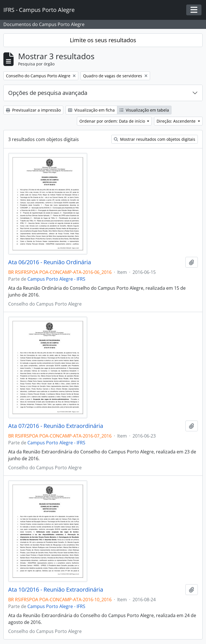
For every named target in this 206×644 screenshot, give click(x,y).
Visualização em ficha (91, 110)
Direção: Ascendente (177, 121)
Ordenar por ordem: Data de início (113, 121)
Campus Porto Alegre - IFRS (56, 279)
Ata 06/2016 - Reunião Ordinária (50, 262)
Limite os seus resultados (103, 40)
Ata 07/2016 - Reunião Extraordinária (56, 426)
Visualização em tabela (144, 110)
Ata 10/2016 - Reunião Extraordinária (56, 590)
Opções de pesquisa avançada (48, 93)
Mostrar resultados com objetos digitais (155, 139)
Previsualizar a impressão (33, 110)
